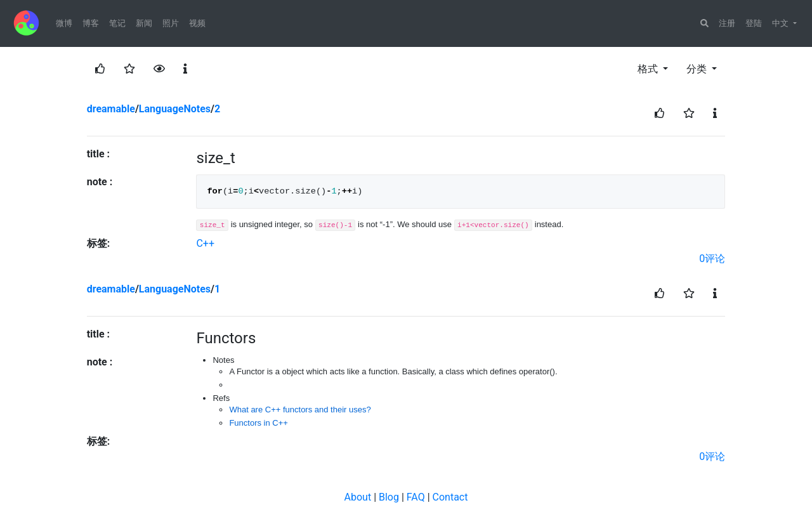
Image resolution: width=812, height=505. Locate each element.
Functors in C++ (259, 423)
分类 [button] (698, 69)
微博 (64, 23)
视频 (197, 23)
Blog (389, 497)
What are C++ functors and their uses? (300, 410)
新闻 (144, 23)
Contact (450, 497)
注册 (727, 23)
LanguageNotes (175, 109)
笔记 (117, 23)
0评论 (712, 259)
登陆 (754, 23)
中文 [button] (782, 23)
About (358, 497)
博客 (91, 23)
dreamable (111, 109)
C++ (205, 243)
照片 (171, 23)
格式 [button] (649, 69)
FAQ (416, 497)
